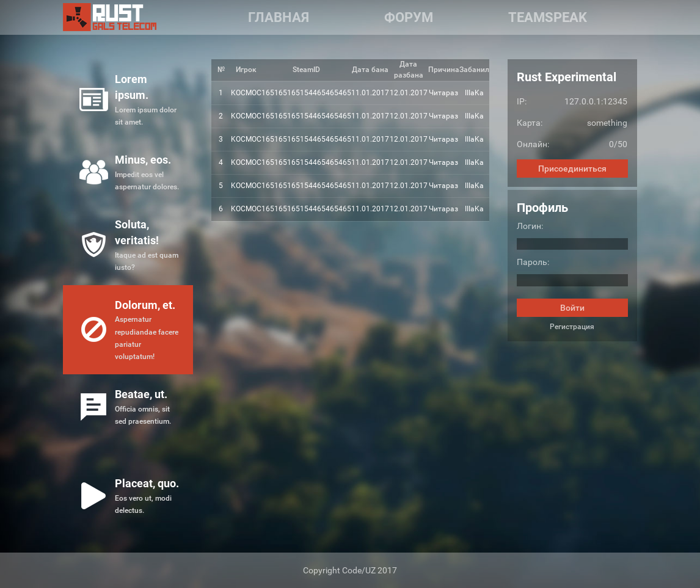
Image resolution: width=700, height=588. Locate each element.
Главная (279, 17)
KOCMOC (246, 93)
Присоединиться (572, 169)
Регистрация (572, 327)
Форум (409, 17)
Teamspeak (548, 17)
